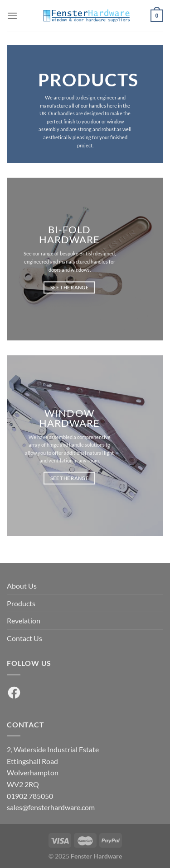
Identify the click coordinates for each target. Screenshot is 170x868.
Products (21, 603)
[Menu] (12, 16)
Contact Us (24, 638)
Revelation (24, 620)
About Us (22, 586)
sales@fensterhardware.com (51, 807)
